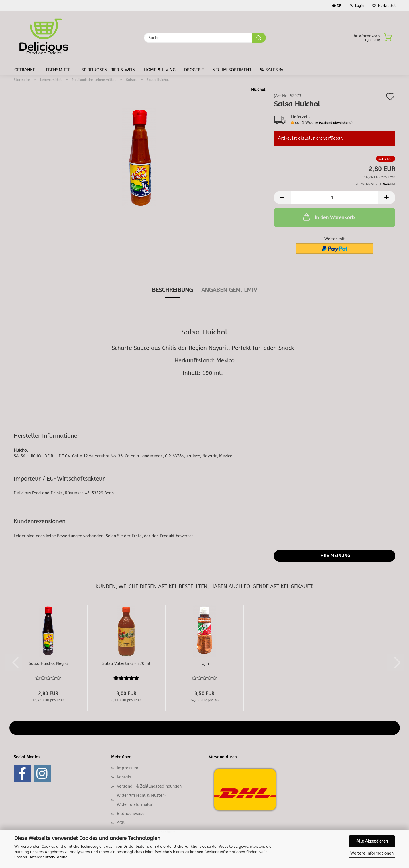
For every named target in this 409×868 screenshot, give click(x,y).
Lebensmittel (58, 70)
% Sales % (272, 70)
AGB (121, 823)
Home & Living (160, 70)
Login (357, 6)
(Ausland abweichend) (336, 123)
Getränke (25, 70)
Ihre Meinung (335, 556)
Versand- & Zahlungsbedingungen (149, 786)
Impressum (128, 768)
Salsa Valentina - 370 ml (126, 664)
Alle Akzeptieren (372, 841)
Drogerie (194, 70)
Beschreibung (172, 290)
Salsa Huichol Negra (48, 664)
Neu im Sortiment (232, 70)
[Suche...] (259, 38)
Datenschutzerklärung (48, 857)
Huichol (258, 90)
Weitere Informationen (372, 853)
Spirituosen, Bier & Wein (108, 70)
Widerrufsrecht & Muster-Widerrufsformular (142, 800)
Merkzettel (384, 6)
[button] (282, 198)
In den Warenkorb (328, 217)
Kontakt (124, 777)
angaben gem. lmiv (229, 290)
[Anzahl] (335, 198)
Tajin (204, 664)
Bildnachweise (131, 814)
